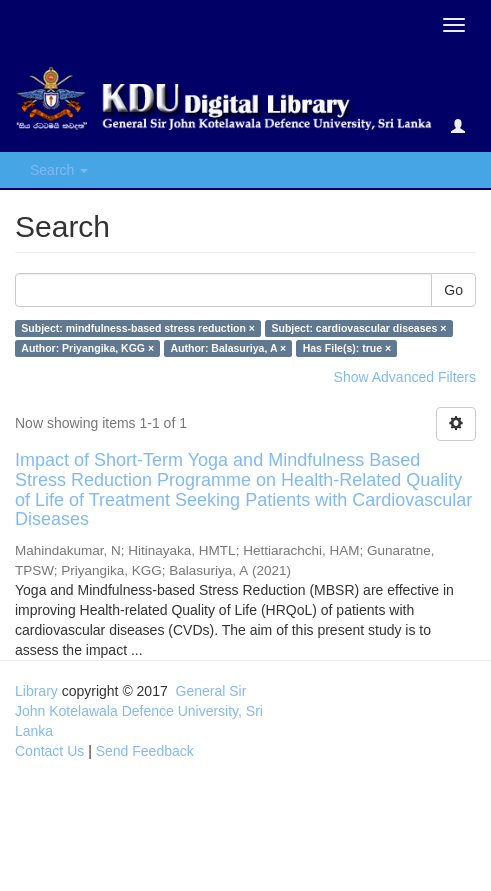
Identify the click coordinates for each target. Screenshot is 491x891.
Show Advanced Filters (405, 377)
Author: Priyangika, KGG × (87, 348)
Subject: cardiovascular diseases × (358, 328)
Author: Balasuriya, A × (229, 348)
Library (36, 691)
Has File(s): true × (347, 348)
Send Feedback (145, 751)
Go (453, 290)
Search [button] (59, 170)
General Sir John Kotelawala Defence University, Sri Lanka (139, 711)
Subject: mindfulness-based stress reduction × (138, 328)
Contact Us (49, 751)
